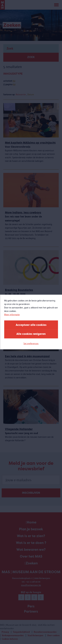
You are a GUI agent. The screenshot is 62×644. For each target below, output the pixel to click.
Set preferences (31, 344)
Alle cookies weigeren (31, 334)
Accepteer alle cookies (31, 325)
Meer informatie (12, 315)
